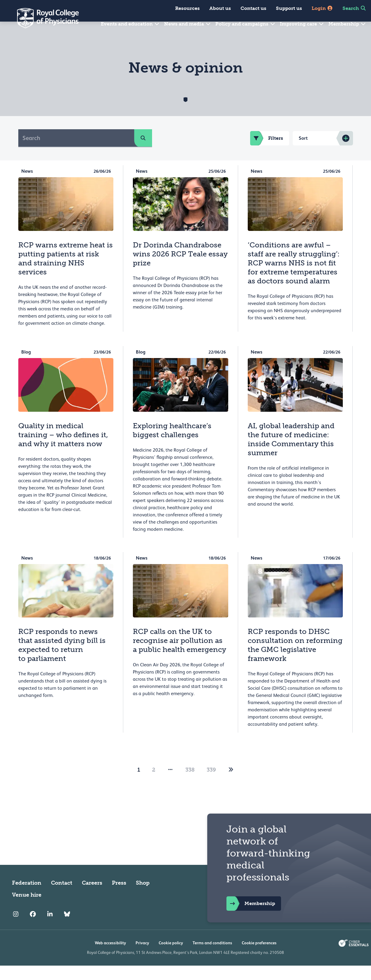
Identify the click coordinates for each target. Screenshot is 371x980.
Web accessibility (110, 957)
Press (119, 897)
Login (322, 8)
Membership (347, 24)
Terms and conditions (212, 957)
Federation (27, 897)
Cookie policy (171, 957)
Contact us (253, 8)
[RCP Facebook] (33, 928)
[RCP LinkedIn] (50, 928)
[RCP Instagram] (16, 928)
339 (211, 784)
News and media (188, 24)
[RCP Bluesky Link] (67, 928)
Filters (267, 153)
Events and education (130, 24)
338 (190, 784)
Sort (303, 152)
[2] (231, 784)
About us (220, 8)
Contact (62, 897)
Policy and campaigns (245, 24)
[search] (143, 152)
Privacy (142, 957)
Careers (92, 897)
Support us (289, 8)
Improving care (302, 24)
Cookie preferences (259, 957)
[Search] (76, 152)
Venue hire (27, 909)
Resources (187, 8)
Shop (143, 897)
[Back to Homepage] (44, 18)
